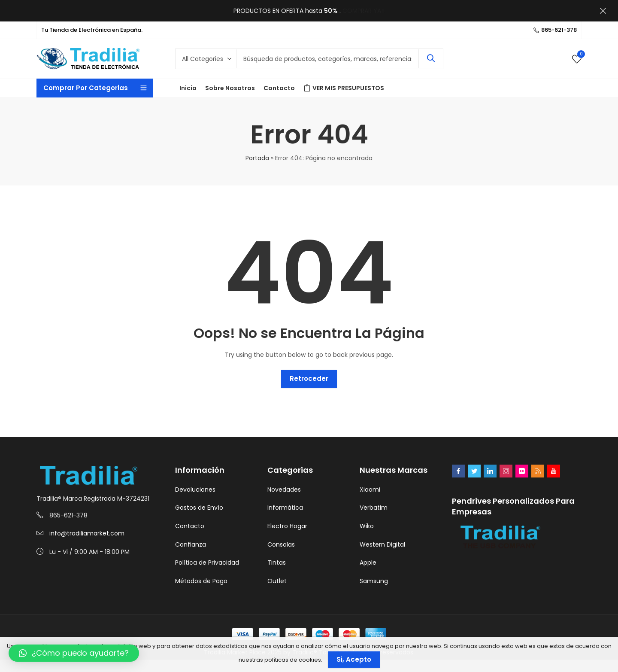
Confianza (191, 544)
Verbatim (374, 508)
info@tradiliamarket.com (87, 533)
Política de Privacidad (207, 563)
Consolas (281, 544)
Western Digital (382, 544)
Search (431, 59)
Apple (368, 563)
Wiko (367, 526)
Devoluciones (195, 490)
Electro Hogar (287, 526)
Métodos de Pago (201, 581)
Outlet (277, 581)
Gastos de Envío (199, 508)
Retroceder (309, 379)
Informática (285, 508)
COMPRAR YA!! (364, 11)
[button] (74, 653)
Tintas (277, 563)
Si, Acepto (354, 659)
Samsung (374, 581)
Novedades (284, 490)
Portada (257, 158)
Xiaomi (370, 490)
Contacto (190, 526)
